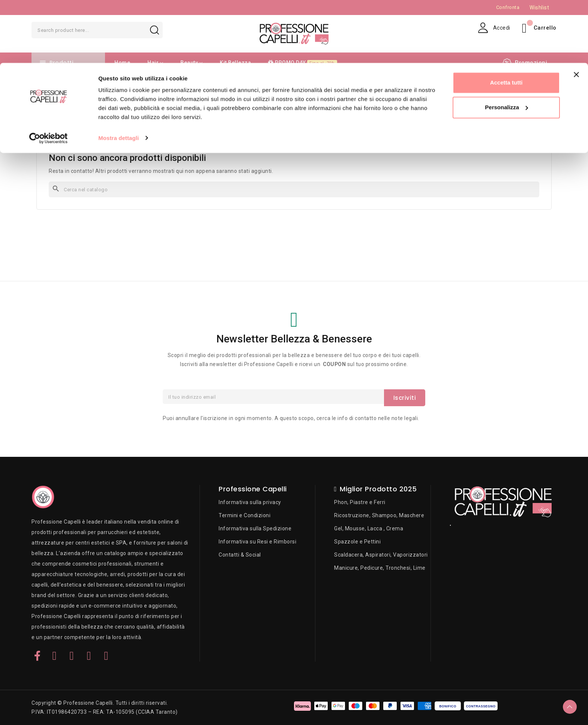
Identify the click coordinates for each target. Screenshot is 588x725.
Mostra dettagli (118, 75)
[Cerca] (294, 189)
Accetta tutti (506, 20)
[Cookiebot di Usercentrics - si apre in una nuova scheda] (49, 75)
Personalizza (506, 44)
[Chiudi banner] (576, 12)
